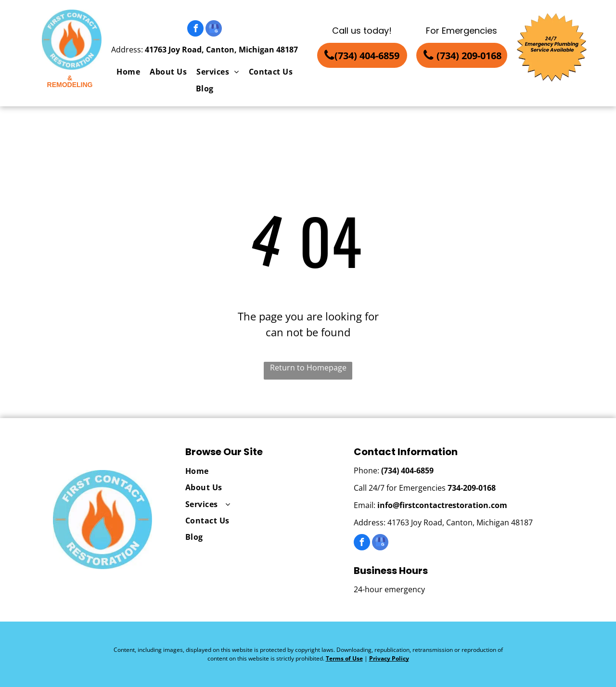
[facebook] (195, 30)
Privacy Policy (389, 658)
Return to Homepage (308, 368)
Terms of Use (344, 658)
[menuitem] (128, 72)
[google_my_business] (214, 30)
